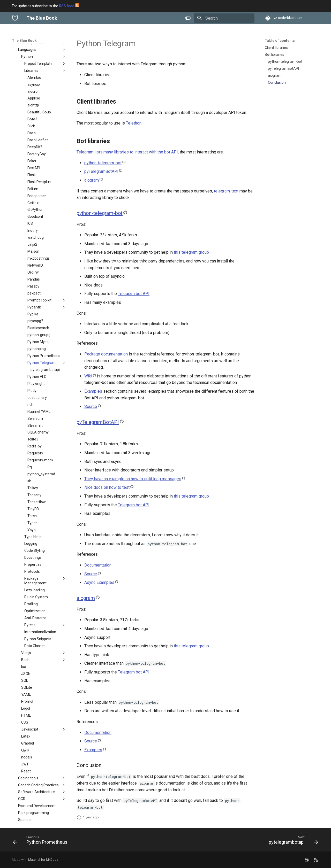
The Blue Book (24, 41)
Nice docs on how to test (107, 487)
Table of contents (280, 41)
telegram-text (226, 191)
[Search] (224, 18)
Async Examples (99, 582)
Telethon (134, 123)
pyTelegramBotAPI (101, 171)
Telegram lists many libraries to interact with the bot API (127, 152)
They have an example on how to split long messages (133, 479)
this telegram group (191, 252)
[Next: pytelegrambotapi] (292, 841)
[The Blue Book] (15, 18)
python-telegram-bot (103, 163)
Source (91, 406)
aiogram (92, 180)
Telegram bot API (134, 294)
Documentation (98, 565)
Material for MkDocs (43, 860)
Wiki (88, 376)
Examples (93, 391)
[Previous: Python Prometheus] (42, 841)
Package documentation (106, 354)
